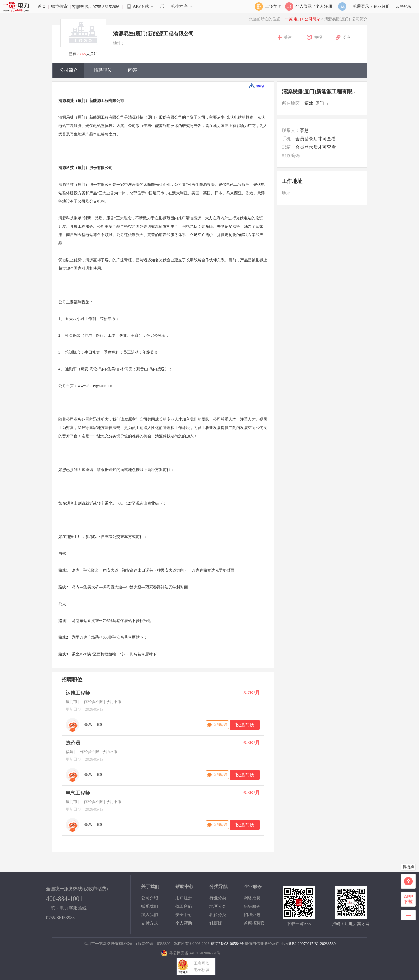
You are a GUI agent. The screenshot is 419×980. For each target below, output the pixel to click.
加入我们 (150, 915)
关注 (288, 37)
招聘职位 (103, 70)
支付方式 (150, 923)
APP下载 (141, 6)
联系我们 (150, 906)
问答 (132, 70)
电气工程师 (78, 793)
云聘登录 (404, 6)
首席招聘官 (254, 923)
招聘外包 (252, 915)
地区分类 (218, 906)
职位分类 (218, 915)
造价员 (73, 743)
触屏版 (216, 923)
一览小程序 (177, 6)
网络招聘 (252, 898)
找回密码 (184, 906)
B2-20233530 (325, 944)
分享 (347, 37)
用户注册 (184, 898)
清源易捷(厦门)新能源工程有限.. (318, 91)
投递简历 (245, 725)
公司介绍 (150, 898)
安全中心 (184, 915)
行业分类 (218, 898)
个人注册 (324, 6)
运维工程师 (78, 693)
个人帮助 (184, 923)
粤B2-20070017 (301, 944)
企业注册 (382, 6)
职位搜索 (59, 6)
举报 (318, 37)
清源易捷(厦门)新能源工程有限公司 (154, 34)
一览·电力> (294, 19)
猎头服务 (252, 906)
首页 (42, 6)
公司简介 (313, 19)
